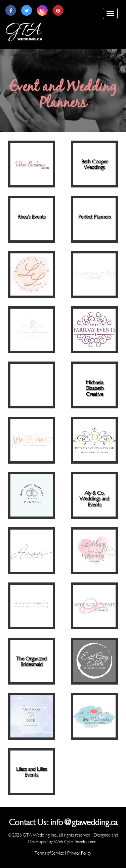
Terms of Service (49, 853)
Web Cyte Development (76, 842)
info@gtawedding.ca (84, 822)
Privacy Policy (79, 853)
